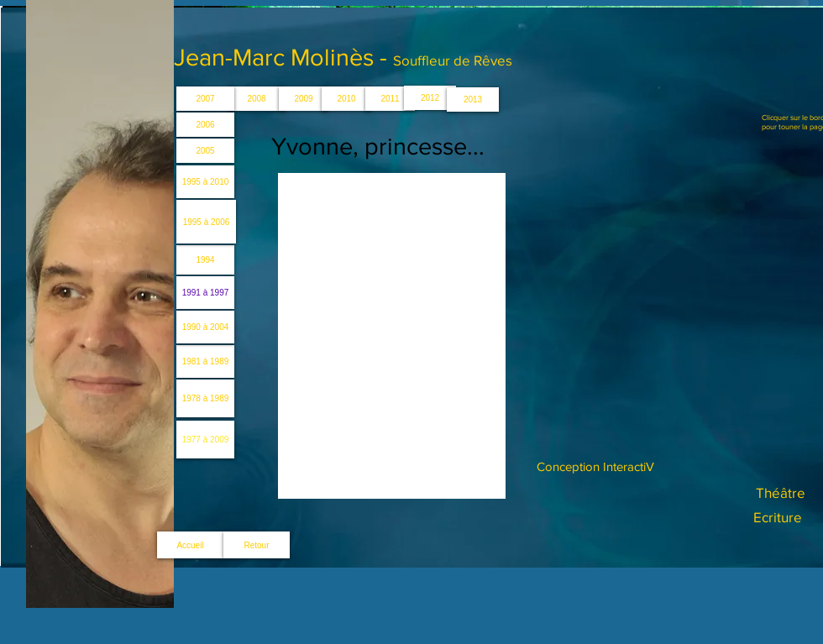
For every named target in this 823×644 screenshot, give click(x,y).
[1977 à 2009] (205, 440)
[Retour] (257, 545)
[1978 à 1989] (205, 398)
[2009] (304, 99)
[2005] (205, 151)
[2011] (390, 99)
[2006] (205, 125)
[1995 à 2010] (205, 182)
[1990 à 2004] (205, 327)
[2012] (430, 98)
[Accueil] (190, 545)
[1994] (205, 260)
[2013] (473, 99)
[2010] (346, 99)
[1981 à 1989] (205, 361)
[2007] (205, 99)
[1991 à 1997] (205, 293)
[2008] (257, 99)
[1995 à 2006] (206, 222)
